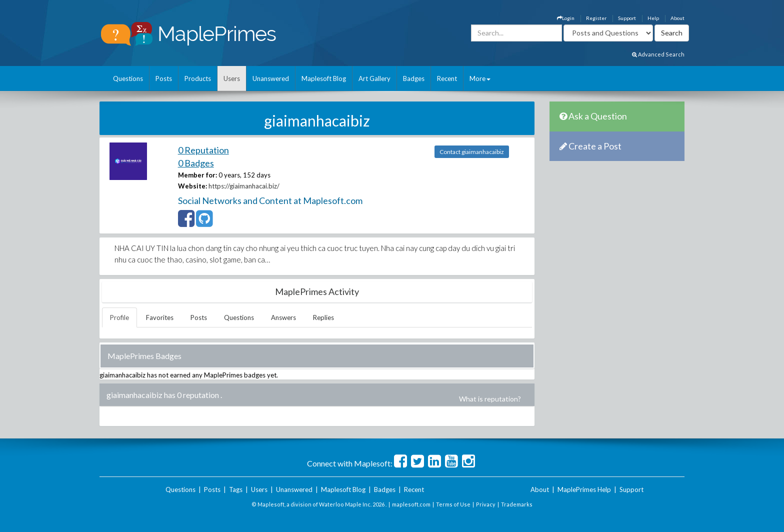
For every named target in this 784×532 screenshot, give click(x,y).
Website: (192, 186)
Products (198, 78)
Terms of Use (453, 504)
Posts (164, 78)
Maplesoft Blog (324, 78)
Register (596, 18)
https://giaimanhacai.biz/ (244, 186)
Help (653, 18)
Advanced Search (658, 54)
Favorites (160, 317)
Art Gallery (374, 78)
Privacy (486, 504)
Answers (283, 317)
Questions (128, 78)
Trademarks (517, 504)
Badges (414, 78)
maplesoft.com (411, 504)
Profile (119, 317)
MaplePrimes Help (584, 489)
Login (566, 18)
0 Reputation (203, 150)
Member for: (197, 175)
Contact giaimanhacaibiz (472, 152)
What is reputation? (490, 399)
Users (232, 78)
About (677, 18)
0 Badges (196, 163)
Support (627, 18)
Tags (236, 489)
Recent (447, 78)
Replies (323, 317)
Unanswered (271, 78)
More (480, 78)
